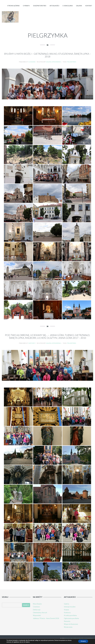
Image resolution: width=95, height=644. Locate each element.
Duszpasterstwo (38, 8)
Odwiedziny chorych (40, 615)
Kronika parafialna (70, 618)
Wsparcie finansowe (71, 626)
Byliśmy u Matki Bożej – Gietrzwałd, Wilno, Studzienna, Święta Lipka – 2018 (47, 58)
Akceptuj (83, 641)
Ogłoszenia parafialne (72, 621)
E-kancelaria (67, 8)
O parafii (24, 8)
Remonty (67, 624)
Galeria (78, 8)
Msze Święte (37, 606)
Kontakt (89, 8)
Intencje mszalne (70, 609)
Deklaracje (37, 612)
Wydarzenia (56, 64)
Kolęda (66, 612)
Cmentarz (36, 609)
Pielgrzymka (72, 64)
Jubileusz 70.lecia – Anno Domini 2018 (46, 621)
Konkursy (67, 615)
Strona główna (11, 8)
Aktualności (53, 8)
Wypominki (37, 618)
